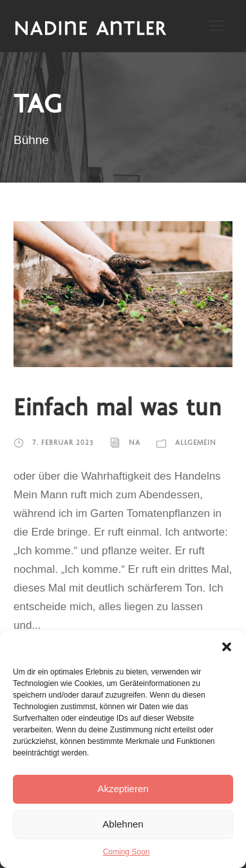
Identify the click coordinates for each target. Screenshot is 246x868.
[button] (227, 647)
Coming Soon (127, 852)
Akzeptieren (123, 789)
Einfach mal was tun (118, 409)
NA (135, 444)
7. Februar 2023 (63, 444)
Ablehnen (123, 824)
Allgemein (196, 444)
